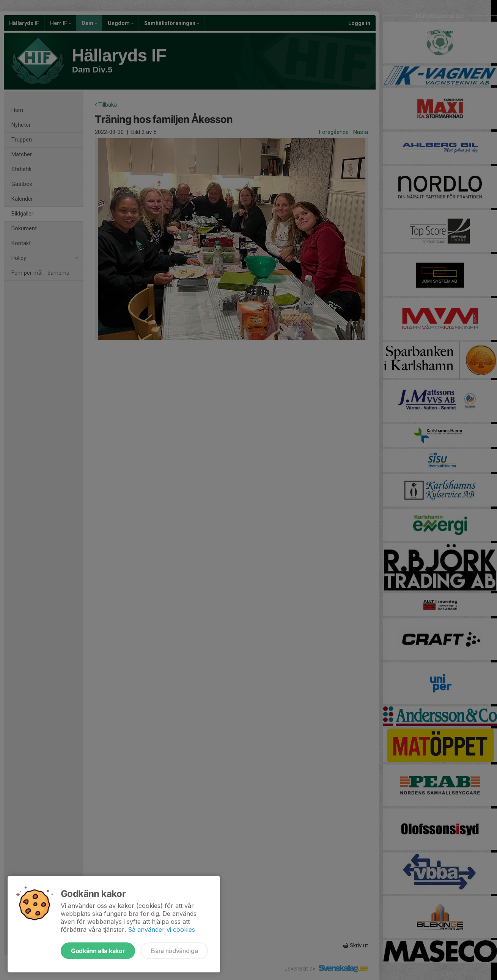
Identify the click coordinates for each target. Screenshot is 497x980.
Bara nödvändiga (174, 951)
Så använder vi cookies (161, 930)
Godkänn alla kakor (98, 951)
